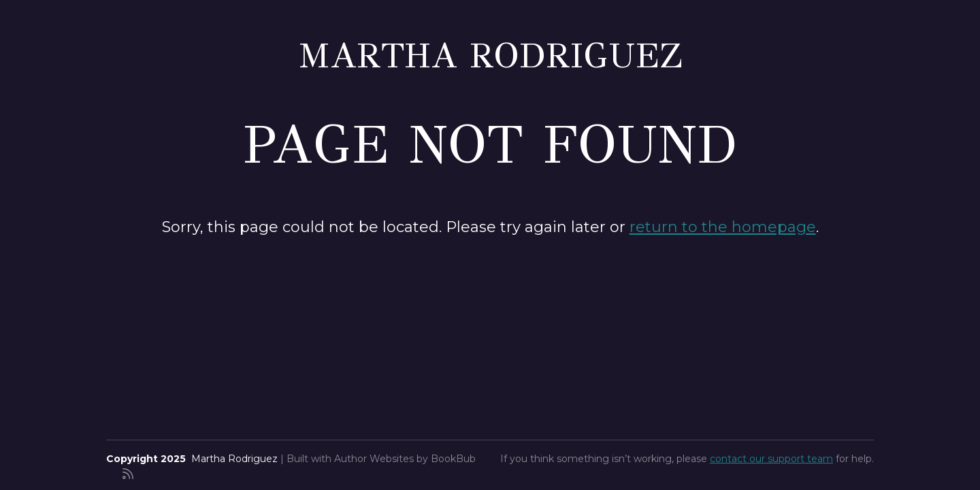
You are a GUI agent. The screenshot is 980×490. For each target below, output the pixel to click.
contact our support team (771, 459)
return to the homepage (723, 227)
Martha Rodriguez (490, 55)
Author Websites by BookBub (405, 459)
